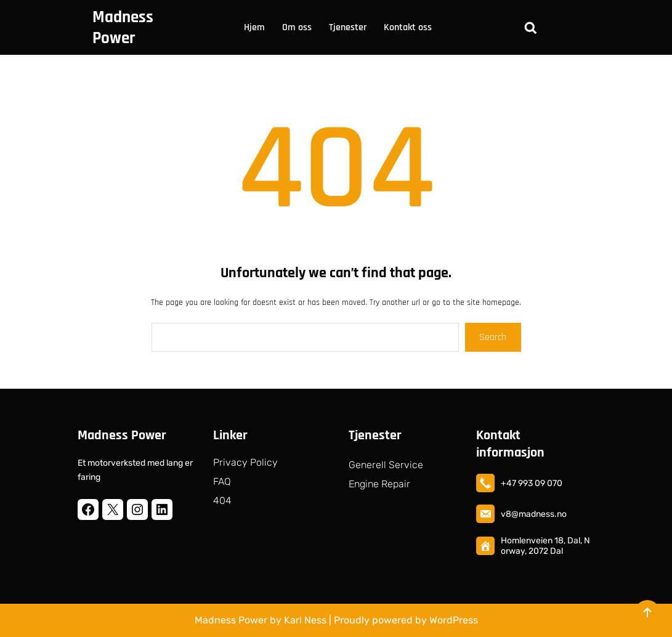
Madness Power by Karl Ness (261, 620)
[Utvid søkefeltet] (530, 28)
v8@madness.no (534, 514)
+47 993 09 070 (532, 483)
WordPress (454, 620)
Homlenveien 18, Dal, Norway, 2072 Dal (545, 546)
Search (493, 337)
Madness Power (123, 28)
